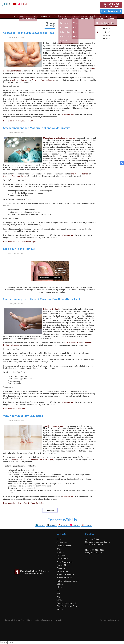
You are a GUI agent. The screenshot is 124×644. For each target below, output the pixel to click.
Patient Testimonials (66, 575)
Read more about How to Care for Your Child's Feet (24, 503)
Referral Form (63, 572)
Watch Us (64, 526)
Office (34, 17)
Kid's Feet (53, 17)
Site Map (103, 620)
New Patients (65, 17)
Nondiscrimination (113, 620)
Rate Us (110, 17)
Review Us (89, 526)
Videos (60, 584)
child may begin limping (54, 426)
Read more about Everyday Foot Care (18, 121)
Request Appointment (111, 11)
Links (59, 591)
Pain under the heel (51, 310)
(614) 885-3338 (111, 4)
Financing (61, 568)
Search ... (4, 642)
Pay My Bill (62, 565)
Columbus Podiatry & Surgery (44, 80)
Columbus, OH (68, 115)
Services (43, 17)
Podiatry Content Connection (52, 620)
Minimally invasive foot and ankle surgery (60, 138)
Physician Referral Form (67, 606)
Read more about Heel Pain (14, 409)
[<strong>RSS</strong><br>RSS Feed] (97, 33)
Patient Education (81, 17)
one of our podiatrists (19, 80)
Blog (93, 17)
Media (60, 587)
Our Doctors (24, 17)
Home (14, 17)
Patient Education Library (68, 581)
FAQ (59, 594)
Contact (101, 17)
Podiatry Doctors (64, 546)
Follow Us (51, 526)
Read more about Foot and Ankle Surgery (20, 242)
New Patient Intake (65, 562)
